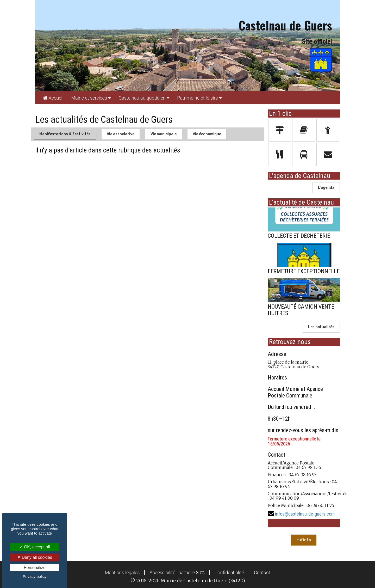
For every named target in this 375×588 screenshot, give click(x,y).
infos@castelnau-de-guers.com (305, 514)
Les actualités (321, 327)
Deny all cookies (35, 557)
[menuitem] (53, 98)
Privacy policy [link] (35, 576)
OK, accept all (35, 547)
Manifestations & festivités (65, 134)
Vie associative (121, 134)
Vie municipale (164, 134)
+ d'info (304, 540)
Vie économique (207, 134)
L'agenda (326, 188)
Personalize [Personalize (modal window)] (35, 568)
